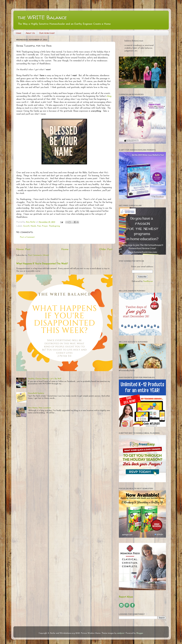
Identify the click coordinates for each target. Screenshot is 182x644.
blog (109, 96)
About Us (30, 33)
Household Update (36, 393)
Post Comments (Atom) (38, 255)
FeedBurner (148, 281)
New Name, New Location (39, 408)
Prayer (45, 226)
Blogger (140, 633)
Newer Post (23, 249)
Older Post (106, 249)
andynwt (121, 633)
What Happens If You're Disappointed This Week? (42, 264)
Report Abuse (126, 597)
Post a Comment (27, 237)
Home (19, 33)
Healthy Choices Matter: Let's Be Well (45, 379)
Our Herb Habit (47, 33)
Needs (33, 226)
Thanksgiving (54, 226)
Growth (26, 226)
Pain (39, 226)
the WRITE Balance (42, 17)
